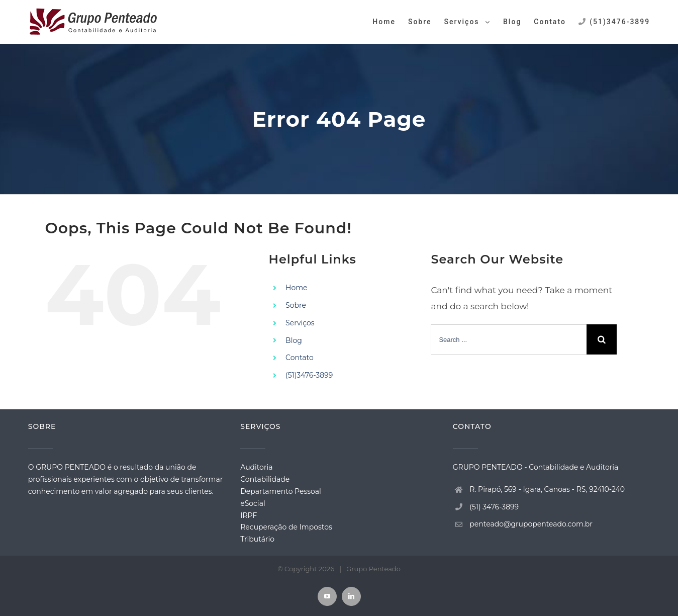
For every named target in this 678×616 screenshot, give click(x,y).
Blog (294, 340)
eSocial (253, 503)
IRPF (249, 515)
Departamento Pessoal (281, 491)
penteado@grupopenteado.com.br (531, 524)
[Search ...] (509, 339)
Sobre (296, 305)
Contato (300, 358)
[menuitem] (390, 21)
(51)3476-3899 (309, 375)
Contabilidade (265, 479)
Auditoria (256, 467)
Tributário (257, 539)
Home (296, 288)
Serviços (300, 323)
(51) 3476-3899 (494, 507)
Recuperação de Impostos (286, 527)
